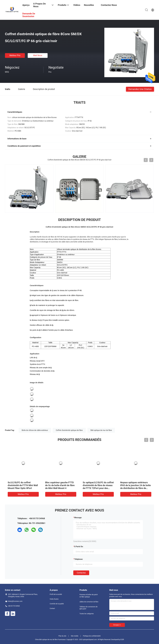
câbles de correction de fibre (89, 602)
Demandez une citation (140, 89)
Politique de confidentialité (92, 636)
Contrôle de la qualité (57, 604)
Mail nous (38, 55)
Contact (52, 608)
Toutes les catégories (87, 614)
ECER (122, 640)
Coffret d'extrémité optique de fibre (69, 430)
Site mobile (75, 636)
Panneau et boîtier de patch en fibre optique (89, 596)
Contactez (81, 573)
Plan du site (62, 636)
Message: (78, 518)
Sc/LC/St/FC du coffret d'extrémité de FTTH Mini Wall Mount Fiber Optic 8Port (23, 485)
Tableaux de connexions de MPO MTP (89, 608)
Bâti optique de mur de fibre (101, 430)
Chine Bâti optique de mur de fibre (46, 640)
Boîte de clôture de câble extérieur (35, 430)
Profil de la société (56, 594)
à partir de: (79, 547)
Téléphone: (79, 559)
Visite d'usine (54, 599)
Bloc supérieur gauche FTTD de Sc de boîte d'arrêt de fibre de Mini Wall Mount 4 (60, 485)
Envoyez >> (117, 625)
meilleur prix (15, 55)
